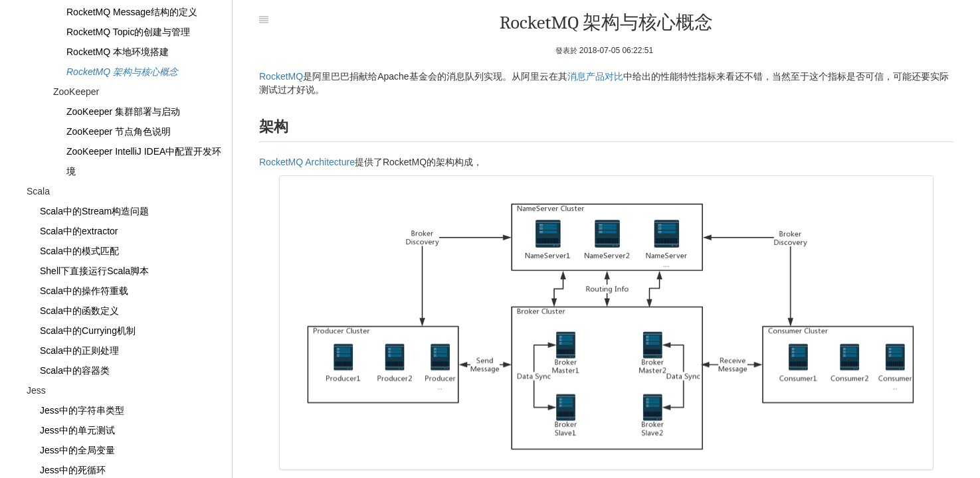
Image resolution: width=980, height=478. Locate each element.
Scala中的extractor (79, 231)
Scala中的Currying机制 (88, 331)
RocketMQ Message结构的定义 (132, 12)
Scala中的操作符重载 (84, 291)
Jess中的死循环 (73, 470)
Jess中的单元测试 (77, 430)
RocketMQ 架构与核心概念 (122, 72)
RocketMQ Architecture (307, 162)
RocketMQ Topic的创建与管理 (128, 32)
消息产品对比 (595, 76)
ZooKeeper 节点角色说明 (119, 131)
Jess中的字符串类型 (82, 410)
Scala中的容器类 (75, 370)
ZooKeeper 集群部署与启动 (123, 112)
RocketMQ (281, 76)
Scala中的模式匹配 (79, 251)
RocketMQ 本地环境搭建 (118, 52)
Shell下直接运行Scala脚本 (94, 271)
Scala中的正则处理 (79, 351)
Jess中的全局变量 (77, 450)
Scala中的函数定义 (79, 311)
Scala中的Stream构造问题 (94, 211)
